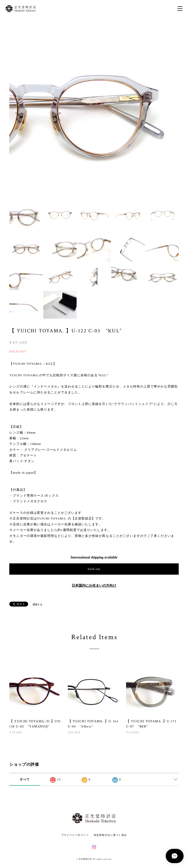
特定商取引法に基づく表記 (110, 835)
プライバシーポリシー (75, 835)
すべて (25, 779)
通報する (37, 604)
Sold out (94, 569)
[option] (94, 111)
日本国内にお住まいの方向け (94, 586)
